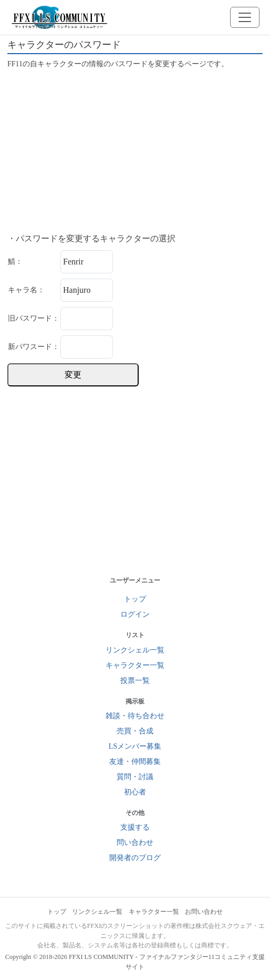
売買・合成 (135, 731)
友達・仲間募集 (135, 762)
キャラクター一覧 (135, 665)
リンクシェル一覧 (135, 650)
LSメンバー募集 (135, 746)
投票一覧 (135, 681)
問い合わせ (135, 843)
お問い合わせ (204, 912)
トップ (135, 599)
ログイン (135, 614)
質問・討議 (135, 777)
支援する (135, 827)
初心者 (135, 792)
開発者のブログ (135, 858)
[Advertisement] (135, 151)
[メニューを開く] (245, 17)
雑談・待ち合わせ (135, 716)
